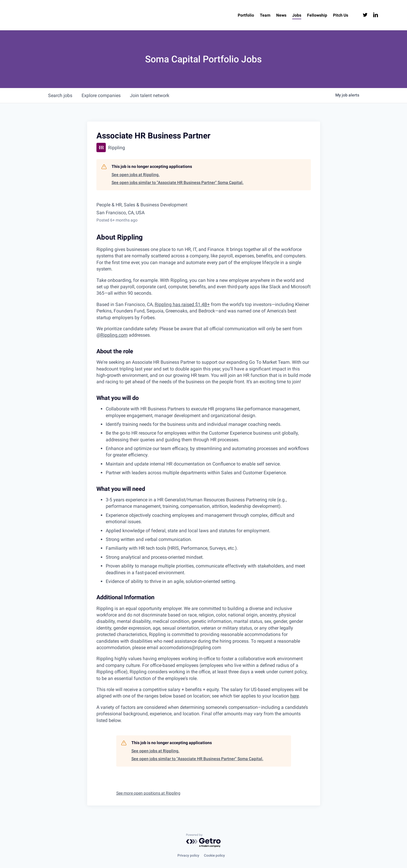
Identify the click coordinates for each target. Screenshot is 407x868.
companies (101, 95)
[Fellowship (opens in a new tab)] (317, 15)
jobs (60, 95)
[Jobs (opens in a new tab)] (297, 15)
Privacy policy (188, 855)
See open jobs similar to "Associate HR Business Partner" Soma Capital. (178, 182)
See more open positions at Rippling (148, 793)
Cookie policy (214, 855)
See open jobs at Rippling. (136, 175)
